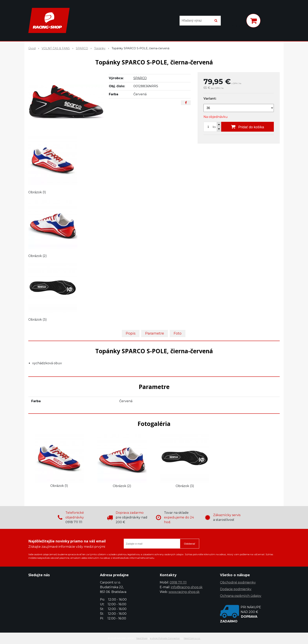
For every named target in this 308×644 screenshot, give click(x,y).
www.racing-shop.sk (184, 592)
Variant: (210, 99)
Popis (131, 333)
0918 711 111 (178, 582)
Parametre (155, 333)
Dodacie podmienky (236, 589)
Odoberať (190, 544)
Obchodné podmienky (238, 582)
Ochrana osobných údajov (241, 596)
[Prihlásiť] (238, 21)
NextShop (142, 638)
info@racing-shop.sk (187, 587)
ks (214, 127)
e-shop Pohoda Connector (165, 638)
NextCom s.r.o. (192, 638)
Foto (178, 333)
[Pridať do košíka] (247, 127)
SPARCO (140, 78)
